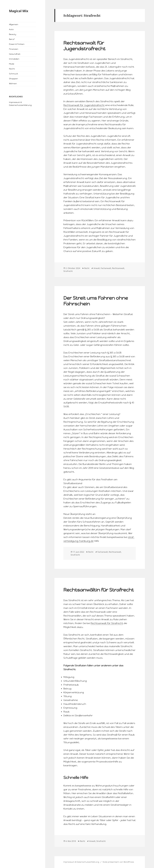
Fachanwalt (106, 268)
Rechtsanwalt (118, 268)
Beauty (13, 34)
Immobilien (14, 59)
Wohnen (13, 84)
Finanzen (14, 49)
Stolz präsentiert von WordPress (118, 862)
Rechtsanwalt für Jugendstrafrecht (84, 46)
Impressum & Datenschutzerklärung (81, 862)
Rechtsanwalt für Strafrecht (107, 623)
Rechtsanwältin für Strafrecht (99, 590)
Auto (11, 29)
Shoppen (13, 79)
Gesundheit (15, 54)
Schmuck (14, 74)
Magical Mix (19, 11)
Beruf (12, 39)
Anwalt (97, 268)
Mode (12, 64)
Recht (12, 69)
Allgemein (14, 24)
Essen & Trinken (17, 44)
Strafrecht (68, 271)
